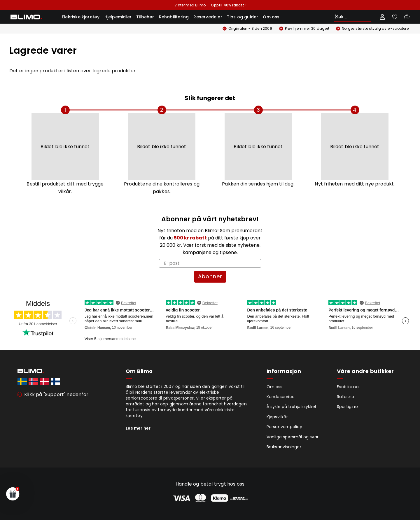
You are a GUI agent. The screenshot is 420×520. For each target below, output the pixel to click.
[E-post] (210, 263)
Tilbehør (145, 17)
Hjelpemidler (118, 17)
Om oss (271, 17)
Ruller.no (346, 397)
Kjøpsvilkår (277, 417)
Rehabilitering (174, 17)
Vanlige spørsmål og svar (293, 437)
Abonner (210, 276)
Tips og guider (243, 17)
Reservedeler (208, 17)
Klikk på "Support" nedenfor (56, 394)
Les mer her (138, 428)
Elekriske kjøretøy (81, 17)
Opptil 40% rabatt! (228, 5)
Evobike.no (348, 387)
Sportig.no (347, 407)
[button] (13, 494)
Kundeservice (281, 397)
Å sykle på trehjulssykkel (291, 407)
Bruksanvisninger (284, 447)
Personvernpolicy (284, 427)
